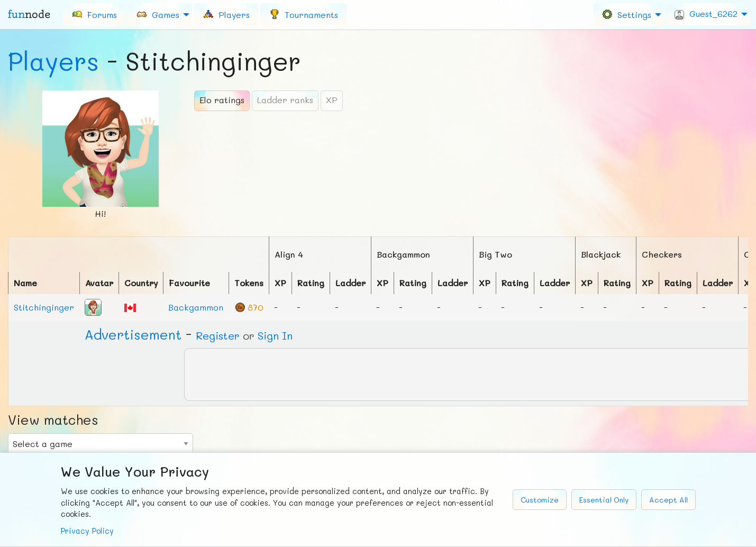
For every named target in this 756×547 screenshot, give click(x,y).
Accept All (668, 500)
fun (29, 14)
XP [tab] (332, 100)
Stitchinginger (44, 307)
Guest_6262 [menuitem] (706, 14)
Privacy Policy (87, 531)
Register (218, 335)
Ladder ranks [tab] (285, 100)
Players (53, 61)
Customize (540, 500)
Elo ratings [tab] (222, 100)
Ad (133, 334)
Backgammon (196, 307)
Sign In (275, 335)
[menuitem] (94, 14)
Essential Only (604, 500)
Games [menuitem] (158, 14)
